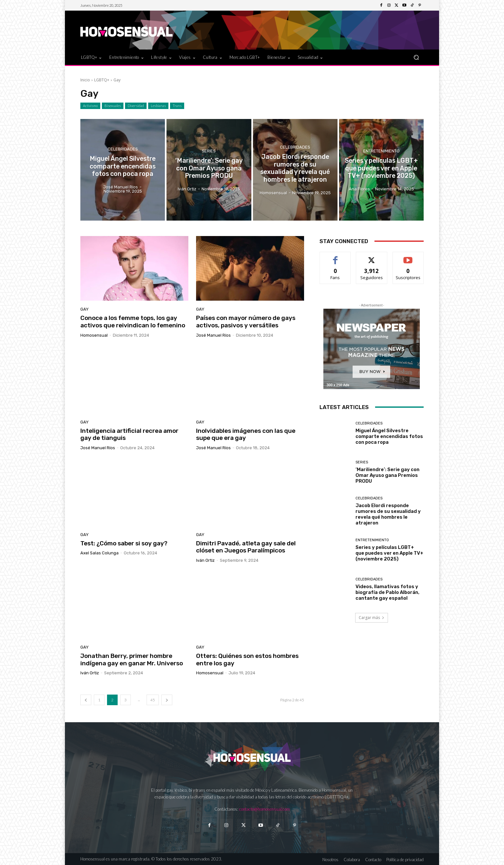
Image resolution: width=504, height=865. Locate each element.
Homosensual (94, 335)
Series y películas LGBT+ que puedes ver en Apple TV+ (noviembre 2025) (389, 553)
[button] (416, 57)
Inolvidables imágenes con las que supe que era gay (246, 434)
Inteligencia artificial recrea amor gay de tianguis (129, 434)
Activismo (90, 106)
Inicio (85, 80)
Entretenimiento (381, 152)
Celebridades (123, 149)
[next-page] (167, 700)
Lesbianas (158, 106)
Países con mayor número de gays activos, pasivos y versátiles (246, 322)
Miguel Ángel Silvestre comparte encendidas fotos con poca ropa (389, 436)
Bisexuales (113, 106)
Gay (85, 309)
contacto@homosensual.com (265, 809)
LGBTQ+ (102, 80)
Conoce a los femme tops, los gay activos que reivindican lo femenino (133, 322)
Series (209, 152)
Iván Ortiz (205, 560)
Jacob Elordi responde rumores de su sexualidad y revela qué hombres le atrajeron (388, 514)
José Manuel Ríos (213, 335)
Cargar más (372, 618)
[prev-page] (86, 700)
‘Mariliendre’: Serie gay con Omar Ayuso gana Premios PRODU (387, 475)
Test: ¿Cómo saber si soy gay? (124, 543)
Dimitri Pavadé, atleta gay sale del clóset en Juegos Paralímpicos (246, 547)
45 (153, 700)
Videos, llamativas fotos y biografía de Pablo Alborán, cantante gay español (387, 592)
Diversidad (136, 106)
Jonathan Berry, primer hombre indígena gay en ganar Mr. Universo (132, 660)
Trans (177, 106)
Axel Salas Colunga (99, 553)
